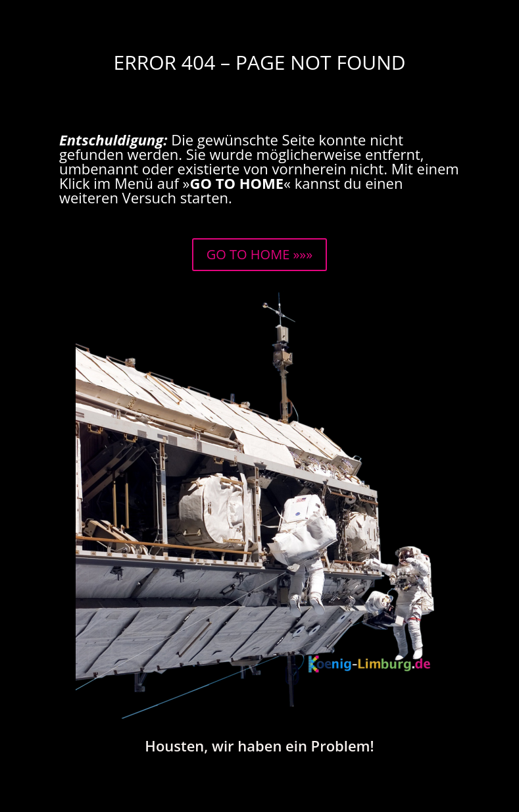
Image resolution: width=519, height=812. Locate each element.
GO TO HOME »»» (259, 254)
